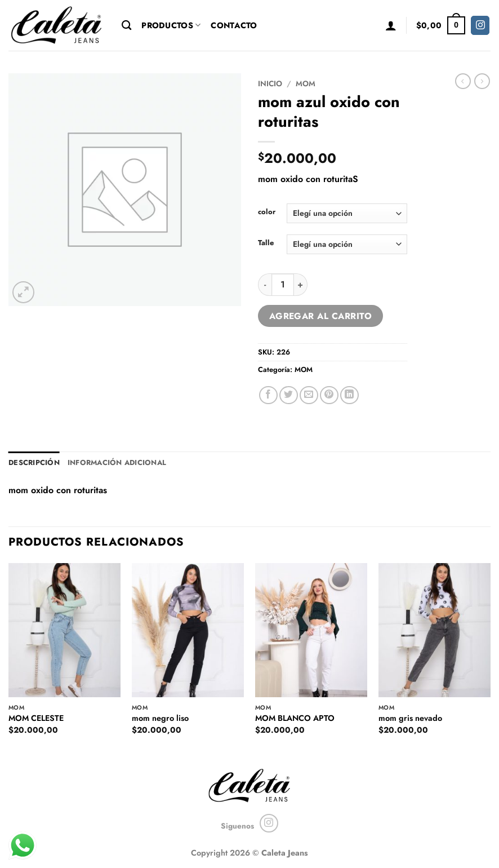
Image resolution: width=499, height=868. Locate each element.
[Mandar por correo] (309, 395)
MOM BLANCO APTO (295, 718)
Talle (266, 243)
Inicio (270, 83)
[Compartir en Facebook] (268, 395)
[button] (391, 25)
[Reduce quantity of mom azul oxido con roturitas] (265, 285)
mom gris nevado (410, 718)
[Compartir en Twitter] (289, 395)
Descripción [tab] (34, 462)
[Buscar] (126, 26)
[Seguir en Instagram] (480, 25)
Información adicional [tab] (117, 462)
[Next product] (463, 81)
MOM (306, 83)
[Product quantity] (283, 285)
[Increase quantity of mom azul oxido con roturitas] (301, 285)
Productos (171, 25)
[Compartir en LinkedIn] (349, 395)
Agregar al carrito (320, 316)
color (267, 212)
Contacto (234, 25)
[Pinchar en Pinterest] (329, 395)
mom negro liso (160, 718)
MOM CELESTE (36, 718)
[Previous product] (482, 81)
